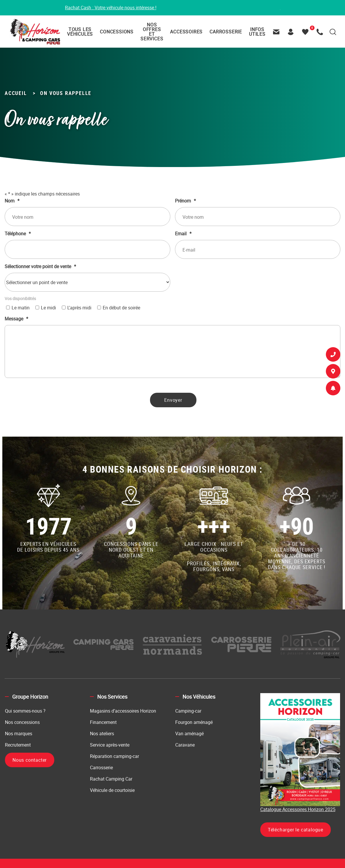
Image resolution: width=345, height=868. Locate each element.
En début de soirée (121, 308)
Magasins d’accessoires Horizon (123, 711)
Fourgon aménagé (194, 722)
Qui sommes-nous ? (25, 711)
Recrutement (18, 745)
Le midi (48, 308)
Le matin (21, 308)
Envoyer (173, 400)
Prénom (185, 201)
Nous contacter (30, 760)
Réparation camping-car (114, 756)
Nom (12, 201)
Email (183, 234)
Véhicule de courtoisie (112, 790)
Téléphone (18, 234)
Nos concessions (22, 722)
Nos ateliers (102, 734)
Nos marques (19, 734)
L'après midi (79, 308)
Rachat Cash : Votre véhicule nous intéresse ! (111, 8)
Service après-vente (110, 745)
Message (16, 319)
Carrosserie (101, 768)
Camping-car (188, 711)
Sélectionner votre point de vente (40, 267)
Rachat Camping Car (111, 779)
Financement (103, 722)
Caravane (185, 745)
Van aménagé (189, 734)
